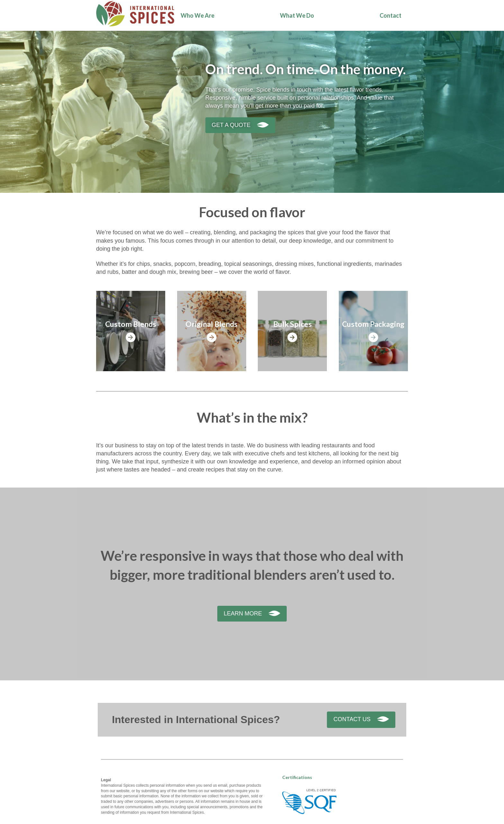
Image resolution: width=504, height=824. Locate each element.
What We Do (297, 15)
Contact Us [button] (352, 719)
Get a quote (231, 125)
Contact (391, 15)
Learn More (243, 614)
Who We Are (198, 15)
